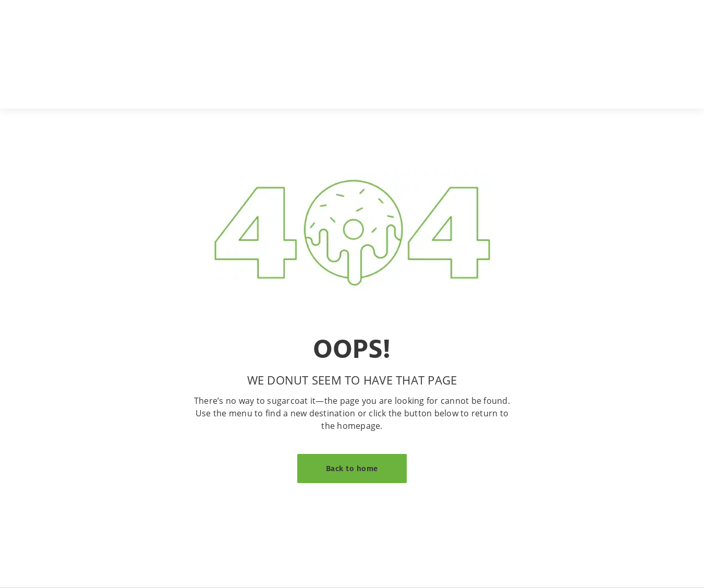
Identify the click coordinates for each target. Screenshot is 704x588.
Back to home (352, 468)
